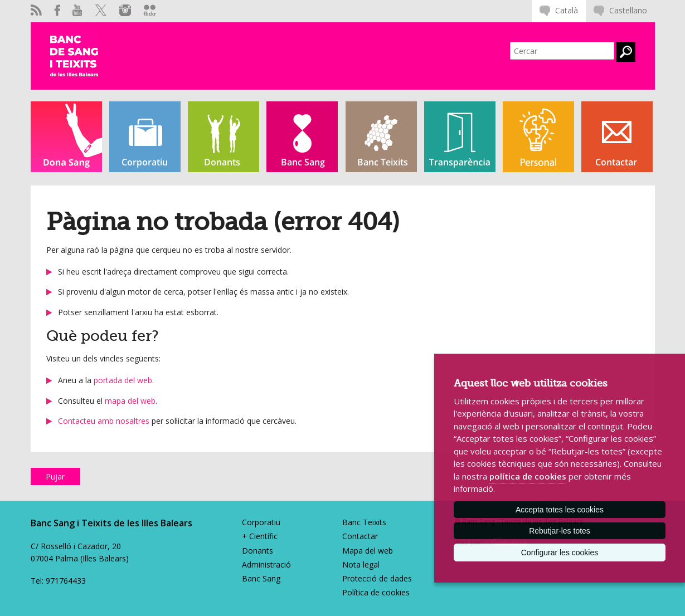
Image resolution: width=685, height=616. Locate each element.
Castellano (628, 10)
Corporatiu (261, 522)
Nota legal (361, 564)
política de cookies (528, 476)
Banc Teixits (364, 522)
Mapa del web (368, 551)
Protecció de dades (377, 578)
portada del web (123, 380)
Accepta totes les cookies (560, 510)
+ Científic (260, 536)
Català (567, 10)
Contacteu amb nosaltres (104, 421)
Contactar (360, 536)
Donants (258, 551)
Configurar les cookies (560, 553)
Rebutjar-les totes (560, 531)
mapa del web (130, 401)
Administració (266, 564)
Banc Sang (261, 578)
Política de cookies (376, 592)
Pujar (55, 476)
